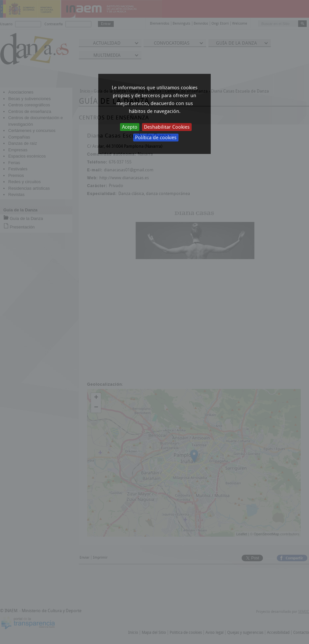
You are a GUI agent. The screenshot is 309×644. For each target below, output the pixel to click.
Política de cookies (156, 138)
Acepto (130, 127)
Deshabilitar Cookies (167, 127)
